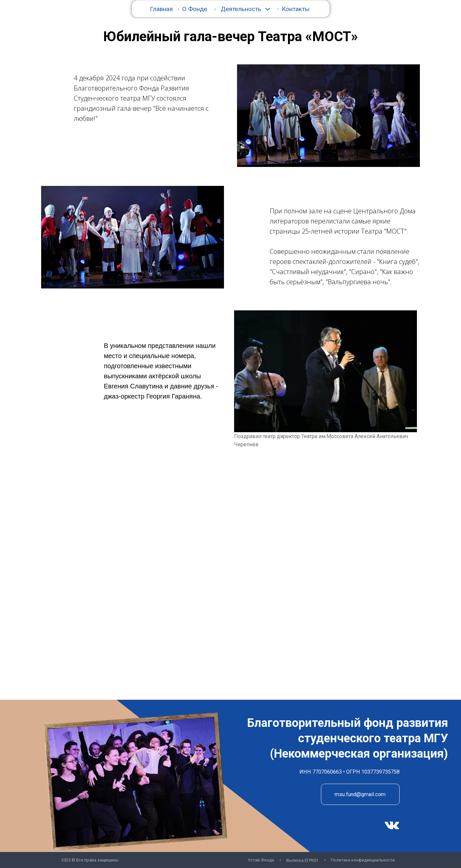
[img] (392, 826)
